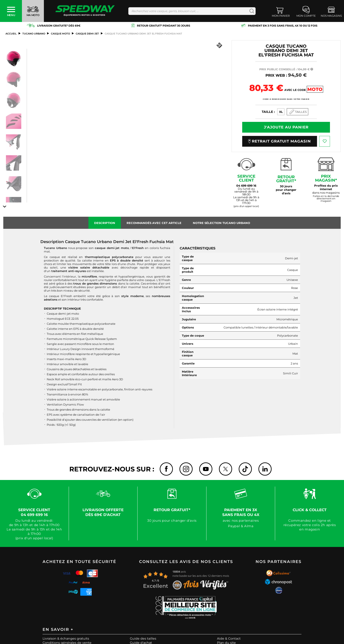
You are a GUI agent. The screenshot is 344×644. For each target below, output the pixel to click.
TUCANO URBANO (34, 34)
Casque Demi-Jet (87, 34)
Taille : (268, 112)
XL (281, 112)
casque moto (60, 34)
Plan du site (226, 642)
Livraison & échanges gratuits (66, 638)
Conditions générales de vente (67, 642)
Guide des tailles (143, 638)
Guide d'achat (141, 642)
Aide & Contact (229, 638)
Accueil (11, 34)
